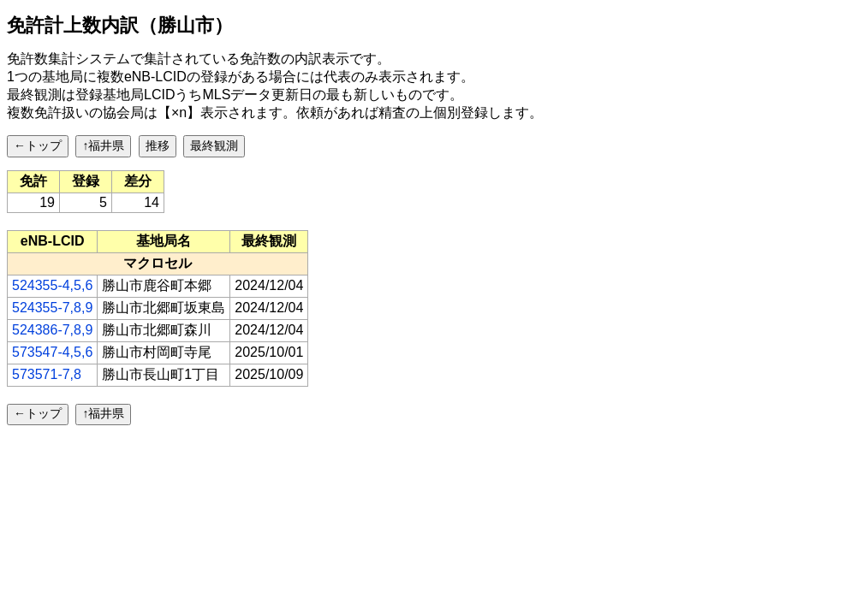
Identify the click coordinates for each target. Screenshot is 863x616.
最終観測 (214, 145)
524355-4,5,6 (52, 285)
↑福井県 (103, 145)
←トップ (38, 145)
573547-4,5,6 (52, 352)
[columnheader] (53, 241)
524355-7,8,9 (52, 308)
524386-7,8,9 (52, 330)
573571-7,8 (47, 374)
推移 (158, 145)
